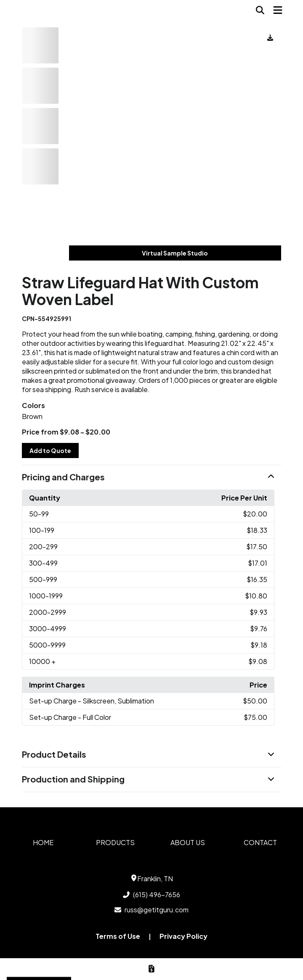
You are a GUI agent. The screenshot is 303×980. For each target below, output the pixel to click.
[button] (151, 477)
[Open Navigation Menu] (278, 10)
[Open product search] (260, 10)
